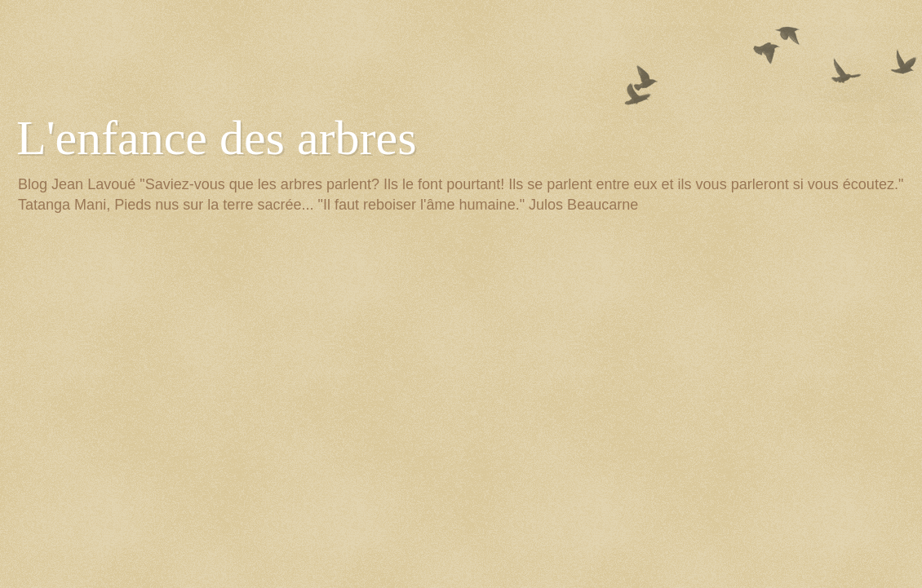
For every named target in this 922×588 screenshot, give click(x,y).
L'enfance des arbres (217, 138)
